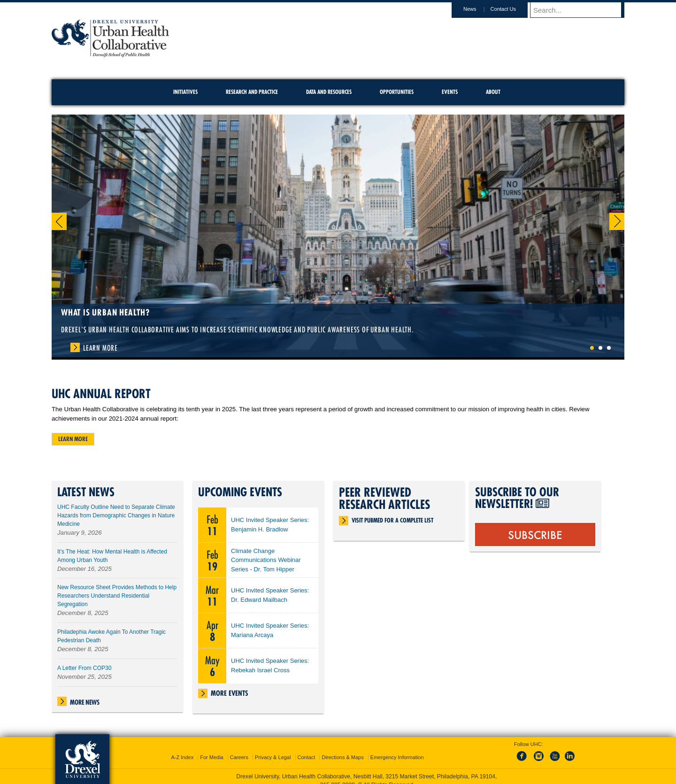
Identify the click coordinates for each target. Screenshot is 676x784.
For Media (212, 749)
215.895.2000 (338, 776)
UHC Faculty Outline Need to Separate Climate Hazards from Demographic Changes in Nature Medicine (116, 515)
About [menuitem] (493, 92)
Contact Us (512, 9)
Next (617, 221)
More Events (230, 693)
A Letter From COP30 (84, 668)
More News (85, 702)
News (479, 9)
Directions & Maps (342, 749)
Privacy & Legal (273, 749)
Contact (307, 749)
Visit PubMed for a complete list (392, 520)
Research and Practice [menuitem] (252, 92)
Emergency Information (397, 749)
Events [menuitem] (450, 92)
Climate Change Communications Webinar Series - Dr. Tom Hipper (266, 560)
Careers (239, 749)
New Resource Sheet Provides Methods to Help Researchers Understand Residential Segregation (117, 596)
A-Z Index (182, 749)
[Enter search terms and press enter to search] (582, 10)
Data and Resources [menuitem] (329, 92)
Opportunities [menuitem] (397, 92)
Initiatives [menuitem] (185, 92)
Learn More (100, 348)
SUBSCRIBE (535, 534)
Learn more (73, 439)
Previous (59, 221)
